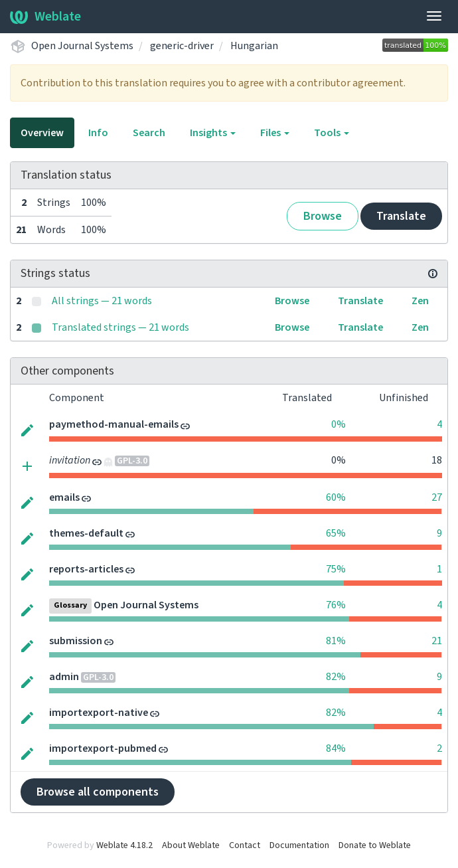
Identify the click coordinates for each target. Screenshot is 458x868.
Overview (42, 133)
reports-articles (86, 569)
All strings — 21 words (102, 301)
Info (98, 133)
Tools (332, 133)
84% (336, 748)
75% (336, 569)
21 (437, 641)
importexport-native (99, 713)
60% (336, 497)
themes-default (86, 533)
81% (336, 641)
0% (339, 424)
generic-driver (182, 46)
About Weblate (191, 845)
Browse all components (98, 792)
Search (149, 133)
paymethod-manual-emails (114, 424)
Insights (213, 133)
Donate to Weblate (375, 845)
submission (76, 641)
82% (336, 677)
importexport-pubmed (103, 748)
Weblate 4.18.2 (124, 845)
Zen (420, 301)
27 (437, 497)
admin (64, 677)
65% (336, 533)
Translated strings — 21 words (120, 327)
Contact (245, 845)
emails (64, 497)
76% (336, 605)
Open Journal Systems (82, 46)
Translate (401, 216)
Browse (323, 216)
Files (275, 133)
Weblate (45, 17)
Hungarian (254, 46)
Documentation (299, 845)
